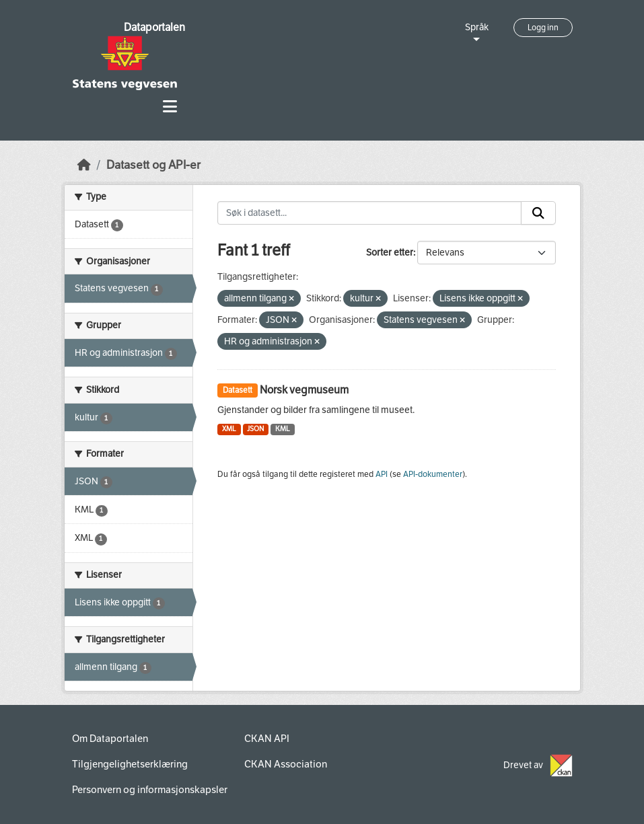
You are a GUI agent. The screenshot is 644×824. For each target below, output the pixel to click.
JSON (255, 429)
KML (283, 429)
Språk (477, 27)
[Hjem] (84, 165)
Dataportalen (154, 27)
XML (229, 429)
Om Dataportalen (110, 739)
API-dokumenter (433, 474)
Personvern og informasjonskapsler (150, 790)
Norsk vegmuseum (304, 390)
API (382, 474)
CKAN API (267, 739)
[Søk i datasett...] (369, 213)
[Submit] (538, 213)
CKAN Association (286, 764)
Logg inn (543, 28)
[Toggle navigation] (170, 107)
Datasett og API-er (153, 165)
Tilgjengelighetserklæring (130, 764)
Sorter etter (390, 253)
